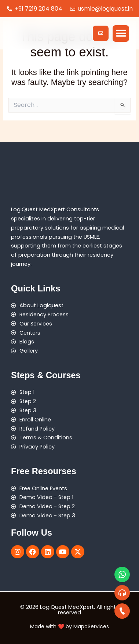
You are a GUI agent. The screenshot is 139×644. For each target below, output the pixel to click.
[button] (121, 33)
